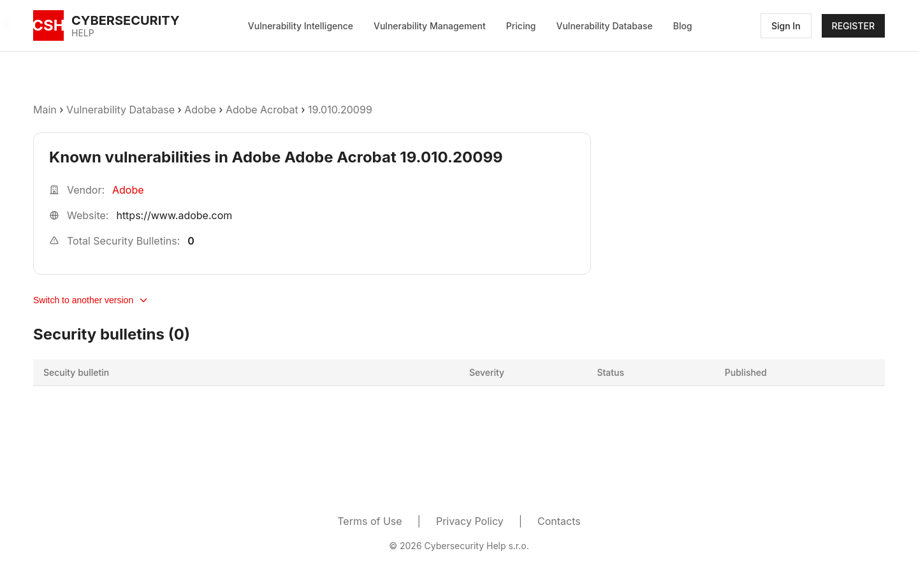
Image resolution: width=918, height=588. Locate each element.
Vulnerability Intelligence (301, 26)
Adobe (200, 110)
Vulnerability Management (430, 26)
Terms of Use (369, 521)
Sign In (786, 26)
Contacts (559, 521)
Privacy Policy (470, 521)
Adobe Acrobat (262, 110)
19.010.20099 (340, 110)
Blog (683, 26)
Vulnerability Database (605, 26)
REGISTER (853, 26)
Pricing (521, 26)
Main (45, 110)
